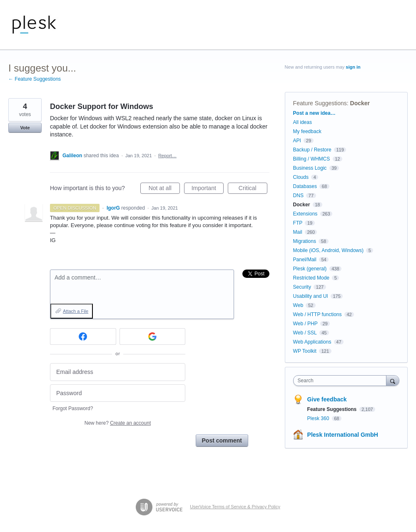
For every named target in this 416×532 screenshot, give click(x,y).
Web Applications (312, 342)
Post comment (222, 440)
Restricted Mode (311, 278)
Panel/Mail (305, 260)
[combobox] (342, 381)
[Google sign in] (153, 337)
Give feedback (327, 399)
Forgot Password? (73, 408)
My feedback (307, 131)
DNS (298, 195)
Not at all (164, 189)
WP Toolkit (305, 351)
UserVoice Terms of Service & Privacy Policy (235, 507)
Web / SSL (305, 333)
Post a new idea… (314, 113)
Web (298, 305)
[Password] (118, 393)
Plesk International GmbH (343, 435)
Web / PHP (305, 324)
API (297, 141)
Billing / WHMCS (312, 159)
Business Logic (310, 168)
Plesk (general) (310, 269)
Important (208, 189)
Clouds (301, 177)
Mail (298, 232)
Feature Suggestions (320, 103)
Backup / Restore (312, 150)
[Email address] (118, 372)
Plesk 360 (319, 418)
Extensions (305, 214)
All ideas (303, 122)
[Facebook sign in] (83, 337)
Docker (360, 103)
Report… (167, 156)
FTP (298, 223)
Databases (305, 186)
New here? (118, 423)
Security (302, 287)
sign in (353, 67)
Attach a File (76, 311)
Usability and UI (311, 296)
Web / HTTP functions (318, 314)
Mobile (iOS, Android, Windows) (328, 250)
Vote (25, 128)
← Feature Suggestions (35, 79)
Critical (253, 189)
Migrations (305, 241)
